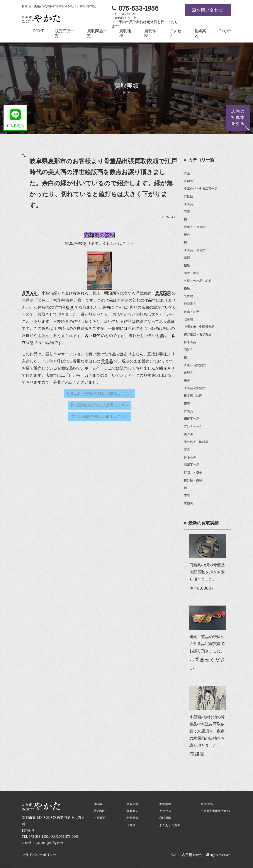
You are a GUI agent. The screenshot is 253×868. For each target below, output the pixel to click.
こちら (128, 243)
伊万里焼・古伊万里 (198, 334)
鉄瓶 (187, 288)
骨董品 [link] (107, 361)
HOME (38, 31)
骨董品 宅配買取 (195, 365)
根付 (187, 235)
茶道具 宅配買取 (195, 388)
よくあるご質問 (170, 825)
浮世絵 (28, 300)
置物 (187, 450)
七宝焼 (188, 319)
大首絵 (123, 300)
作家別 (131, 825)
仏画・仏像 (192, 311)
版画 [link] (70, 307)
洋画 (187, 173)
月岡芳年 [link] (30, 293)
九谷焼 (188, 296)
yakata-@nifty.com (50, 843)
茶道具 (188, 204)
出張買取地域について (216, 811)
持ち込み (190, 457)
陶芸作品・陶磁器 (196, 442)
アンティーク (193, 426)
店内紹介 (100, 811)
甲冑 (187, 212)
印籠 (187, 258)
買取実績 (132, 804)
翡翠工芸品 (192, 465)
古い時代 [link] (92, 336)
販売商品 (207, 804)
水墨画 (188, 503)
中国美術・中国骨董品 (199, 327)
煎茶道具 (190, 304)
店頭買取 (165, 818)
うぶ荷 (47, 361)
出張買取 (100, 818)
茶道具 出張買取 (195, 250)
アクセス (165, 811)
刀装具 (188, 350)
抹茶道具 (190, 342)
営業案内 (132, 811)
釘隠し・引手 (193, 472)
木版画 (43, 336)
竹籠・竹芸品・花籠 (198, 281)
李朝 (187, 496)
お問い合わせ (210, 10)
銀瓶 (187, 265)
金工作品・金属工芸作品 (201, 189)
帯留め (188, 181)
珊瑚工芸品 (192, 419)
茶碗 (187, 404)
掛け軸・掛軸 (193, 480)
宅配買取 (132, 818)
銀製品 (188, 373)
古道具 (188, 411)
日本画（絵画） (195, 396)
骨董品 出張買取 (195, 227)
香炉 (187, 380)
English (225, 31)
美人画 (188, 434)
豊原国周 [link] (163, 293)
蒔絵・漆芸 (192, 273)
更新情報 (165, 804)
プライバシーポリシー (39, 855)
